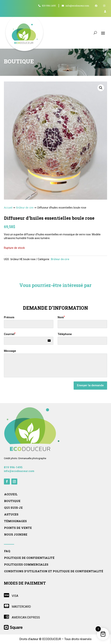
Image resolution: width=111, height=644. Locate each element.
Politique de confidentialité (29, 558)
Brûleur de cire (25, 207)
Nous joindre (16, 535)
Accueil (8, 207)
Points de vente (18, 528)
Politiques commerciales (26, 565)
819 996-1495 (47, 6)
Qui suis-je (13, 508)
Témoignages (15, 521)
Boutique (12, 501)
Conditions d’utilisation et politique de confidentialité (54, 571)
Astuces (11, 514)
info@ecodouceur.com (75, 6)
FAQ (7, 551)
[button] (101, 88)
